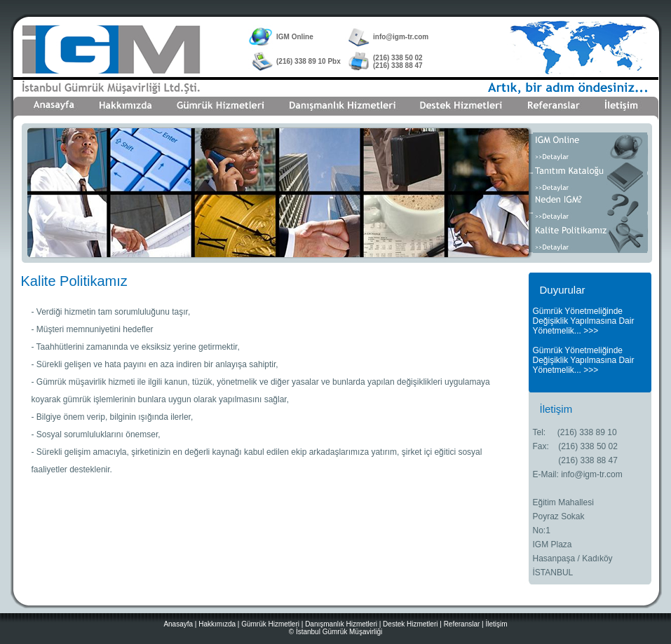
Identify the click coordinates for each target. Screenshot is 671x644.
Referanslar (462, 624)
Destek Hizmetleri (410, 624)
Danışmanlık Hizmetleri (341, 624)
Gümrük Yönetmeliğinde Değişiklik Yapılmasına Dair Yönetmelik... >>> (584, 321)
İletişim (496, 624)
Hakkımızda (217, 624)
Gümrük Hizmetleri (270, 624)
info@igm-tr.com (401, 37)
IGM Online (295, 37)
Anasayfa (178, 624)
